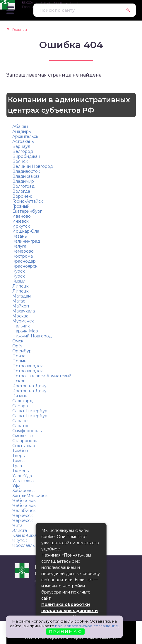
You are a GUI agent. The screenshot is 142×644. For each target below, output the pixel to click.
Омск (18, 341)
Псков (19, 381)
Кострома (23, 256)
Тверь (18, 456)
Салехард (22, 401)
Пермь (19, 361)
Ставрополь (25, 441)
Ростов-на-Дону (29, 386)
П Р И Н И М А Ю (65, 631)
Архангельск (25, 136)
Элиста (20, 530)
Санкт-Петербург (31, 411)
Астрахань (23, 141)
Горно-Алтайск (28, 201)
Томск (19, 461)
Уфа (16, 486)
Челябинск (24, 511)
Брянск (20, 161)
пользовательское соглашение (87, 626)
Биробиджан (26, 156)
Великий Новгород (33, 166)
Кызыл (19, 281)
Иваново (22, 216)
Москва (20, 316)
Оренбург (23, 351)
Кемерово (23, 251)
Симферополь (27, 431)
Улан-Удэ (22, 476)
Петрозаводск (28, 366)
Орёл (18, 346)
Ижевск (20, 221)
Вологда (21, 191)
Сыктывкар (24, 446)
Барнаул (21, 146)
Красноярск (25, 266)
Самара (20, 406)
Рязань (20, 396)
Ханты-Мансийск (30, 496)
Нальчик (21, 326)
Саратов (21, 426)
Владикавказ (26, 176)
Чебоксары (24, 501)
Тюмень (20, 471)
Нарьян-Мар (25, 331)
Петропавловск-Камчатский (42, 376)
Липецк (20, 286)
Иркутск (21, 226)
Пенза (19, 356)
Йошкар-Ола (26, 231)
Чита (17, 525)
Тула (17, 466)
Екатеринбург (27, 211)
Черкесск (23, 515)
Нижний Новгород (32, 336)
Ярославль (23, 545)
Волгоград (23, 186)
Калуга (19, 246)
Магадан (22, 296)
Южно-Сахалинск (31, 535)
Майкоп (21, 306)
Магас (19, 301)
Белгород (23, 151)
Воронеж (22, 196)
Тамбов (20, 451)
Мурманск (23, 321)
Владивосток (26, 171)
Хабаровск (24, 491)
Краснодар (24, 261)
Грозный (21, 206)
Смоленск (23, 436)
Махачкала (24, 311)
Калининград (26, 241)
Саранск (21, 421)
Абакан (20, 126)
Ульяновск (23, 481)
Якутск (20, 540)
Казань (19, 236)
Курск (19, 271)
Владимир (23, 181)
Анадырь (22, 131)
